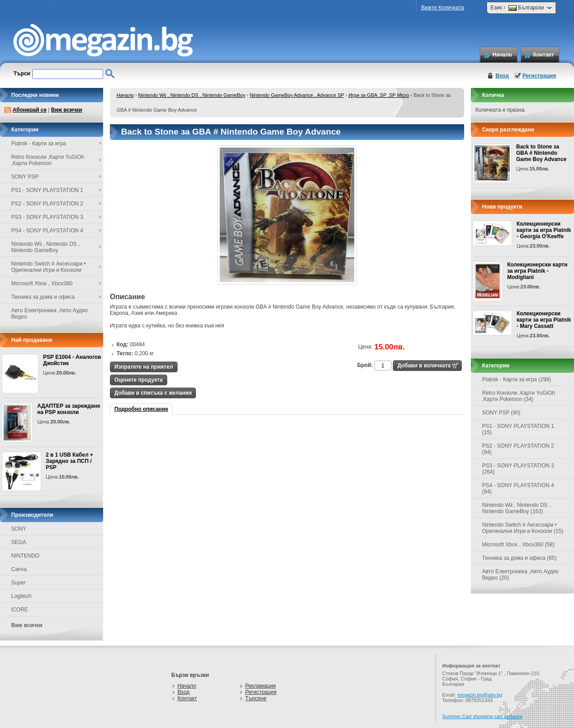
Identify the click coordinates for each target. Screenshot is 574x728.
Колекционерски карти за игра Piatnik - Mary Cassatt (544, 320)
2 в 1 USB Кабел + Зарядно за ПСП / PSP (70, 461)
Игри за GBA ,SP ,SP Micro (379, 95)
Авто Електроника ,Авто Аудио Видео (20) (520, 575)
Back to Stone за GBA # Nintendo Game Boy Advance (541, 153)
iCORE (20, 610)
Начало (502, 55)
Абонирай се (30, 110)
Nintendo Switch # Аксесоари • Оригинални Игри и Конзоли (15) (523, 528)
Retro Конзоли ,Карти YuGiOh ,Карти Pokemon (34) (519, 396)
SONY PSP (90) (501, 413)
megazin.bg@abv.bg (480, 695)
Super (18, 583)
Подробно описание (141, 409)
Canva (19, 569)
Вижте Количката (442, 8)
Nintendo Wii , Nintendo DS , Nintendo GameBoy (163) (516, 508)
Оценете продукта (139, 380)
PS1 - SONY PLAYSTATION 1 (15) (518, 429)
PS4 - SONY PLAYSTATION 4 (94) (518, 488)
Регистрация (539, 76)
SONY (19, 529)
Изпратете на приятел (144, 367)
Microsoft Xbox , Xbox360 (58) (518, 545)
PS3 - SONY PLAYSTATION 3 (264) (518, 469)
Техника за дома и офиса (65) (519, 558)
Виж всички (67, 110)
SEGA (19, 542)
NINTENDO (25, 556)
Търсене (256, 698)
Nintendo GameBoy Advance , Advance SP (297, 95)
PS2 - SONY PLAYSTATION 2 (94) (518, 449)
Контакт (544, 55)
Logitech (21, 596)
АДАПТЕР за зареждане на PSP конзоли (69, 409)
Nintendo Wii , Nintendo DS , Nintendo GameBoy (192, 95)
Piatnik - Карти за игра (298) (517, 379)
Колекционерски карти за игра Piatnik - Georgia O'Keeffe (544, 230)
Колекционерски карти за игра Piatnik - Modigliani (537, 271)
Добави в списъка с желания (153, 393)
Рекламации (261, 686)
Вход (502, 76)
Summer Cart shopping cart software (482, 716)
